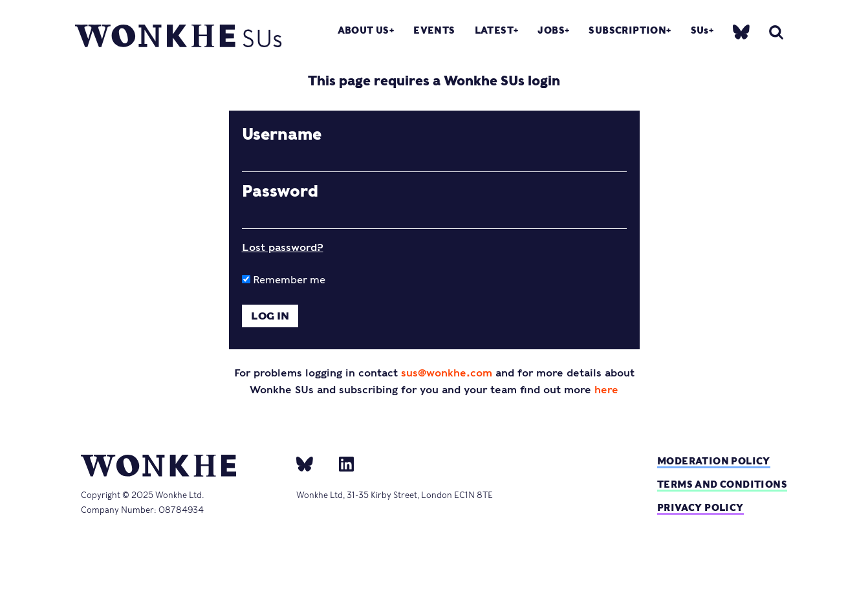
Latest (494, 30)
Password (280, 191)
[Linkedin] (341, 463)
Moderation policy (714, 461)
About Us (363, 30)
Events (434, 30)
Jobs (551, 30)
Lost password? (283, 247)
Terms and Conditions (722, 484)
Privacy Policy (700, 507)
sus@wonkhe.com (447, 373)
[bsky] (741, 31)
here (606, 390)
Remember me (284, 280)
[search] (776, 32)
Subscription (627, 30)
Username (282, 135)
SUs (700, 30)
